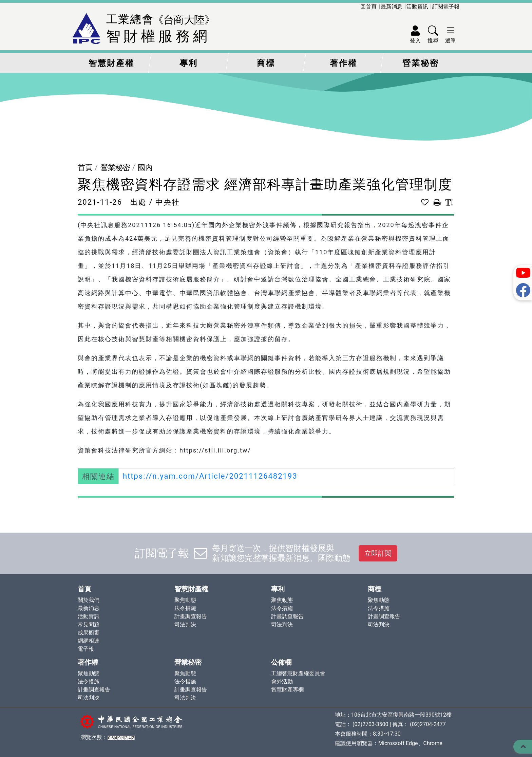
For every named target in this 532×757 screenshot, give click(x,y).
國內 (145, 168)
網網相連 (89, 641)
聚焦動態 (185, 600)
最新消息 (392, 7)
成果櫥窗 (89, 633)
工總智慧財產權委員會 (298, 673)
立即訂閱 (378, 553)
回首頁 (368, 7)
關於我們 (89, 600)
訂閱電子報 (446, 7)
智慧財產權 (111, 63)
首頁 (85, 168)
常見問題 (89, 624)
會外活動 (282, 681)
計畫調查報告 (191, 616)
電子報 (86, 649)
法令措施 (185, 608)
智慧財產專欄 (287, 690)
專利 (189, 63)
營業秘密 (421, 63)
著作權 (344, 63)
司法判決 (185, 624)
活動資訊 (417, 7)
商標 (266, 63)
